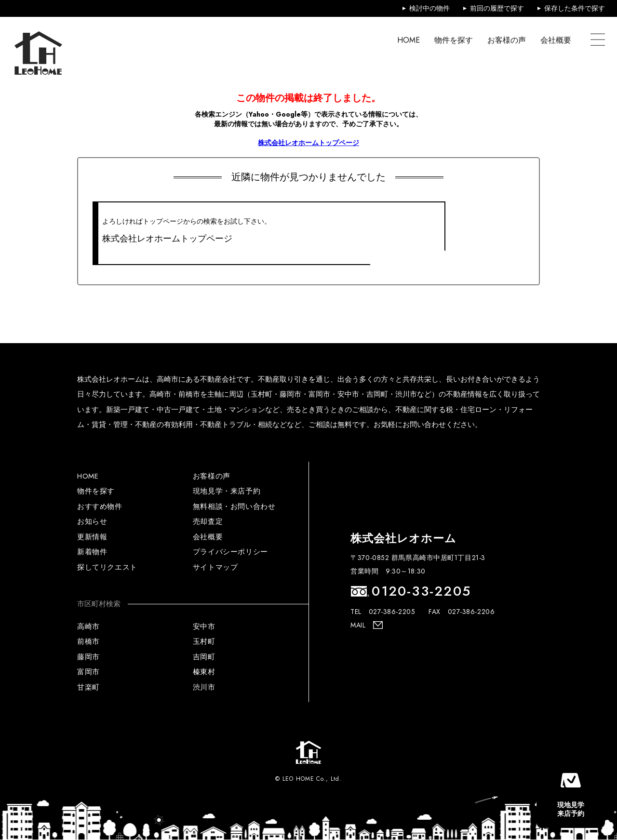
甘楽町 (88, 687)
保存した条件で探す (575, 8)
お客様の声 (507, 40)
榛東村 (204, 672)
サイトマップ (215, 567)
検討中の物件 (429, 8)
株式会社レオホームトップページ (308, 143)
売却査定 (208, 521)
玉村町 (204, 641)
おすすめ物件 (100, 507)
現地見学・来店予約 (227, 491)
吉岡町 (204, 657)
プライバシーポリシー (230, 552)
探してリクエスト (107, 567)
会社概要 (556, 40)
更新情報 (92, 537)
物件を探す (454, 40)
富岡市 (88, 672)
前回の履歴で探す (497, 8)
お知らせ (92, 521)
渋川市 (204, 687)
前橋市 (88, 641)
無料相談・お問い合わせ (234, 507)
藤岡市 (88, 657)
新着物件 (92, 552)
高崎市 (88, 627)
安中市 (204, 627)
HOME (409, 40)
